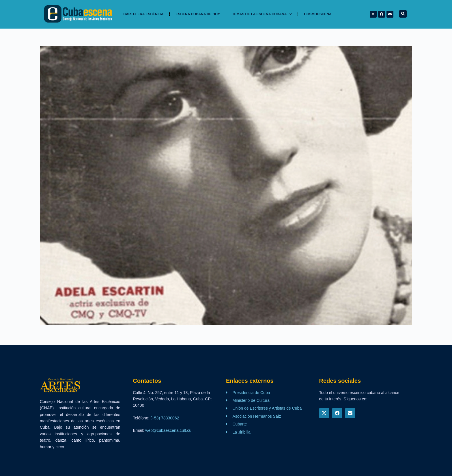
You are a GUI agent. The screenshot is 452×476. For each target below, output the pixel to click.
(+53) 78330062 (165, 418)
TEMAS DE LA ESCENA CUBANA (262, 14)
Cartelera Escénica (144, 14)
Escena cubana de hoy (198, 14)
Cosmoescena (318, 14)
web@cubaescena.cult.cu (168, 430)
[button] (403, 14)
